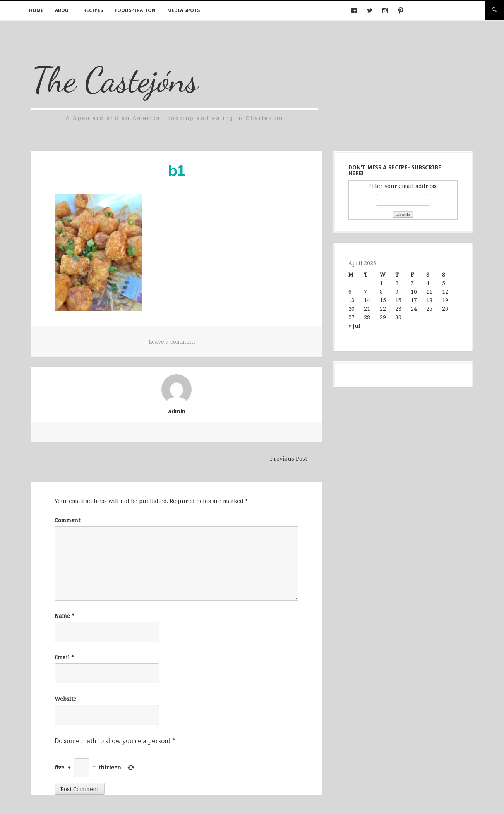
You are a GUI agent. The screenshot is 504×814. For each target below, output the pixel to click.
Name (64, 616)
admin (177, 411)
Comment (67, 520)
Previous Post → (292, 459)
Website (65, 699)
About (63, 10)
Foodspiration (135, 10)
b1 (177, 171)
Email (64, 657)
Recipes (93, 10)
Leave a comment (172, 342)
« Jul (354, 326)
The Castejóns (115, 80)
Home (36, 10)
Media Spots (183, 10)
